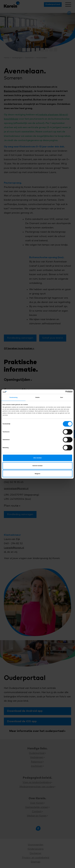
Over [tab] (62, 397)
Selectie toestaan (37, 466)
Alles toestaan (37, 458)
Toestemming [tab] (13, 397)
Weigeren (38, 473)
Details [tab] (38, 397)
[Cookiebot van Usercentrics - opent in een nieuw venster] (58, 392)
